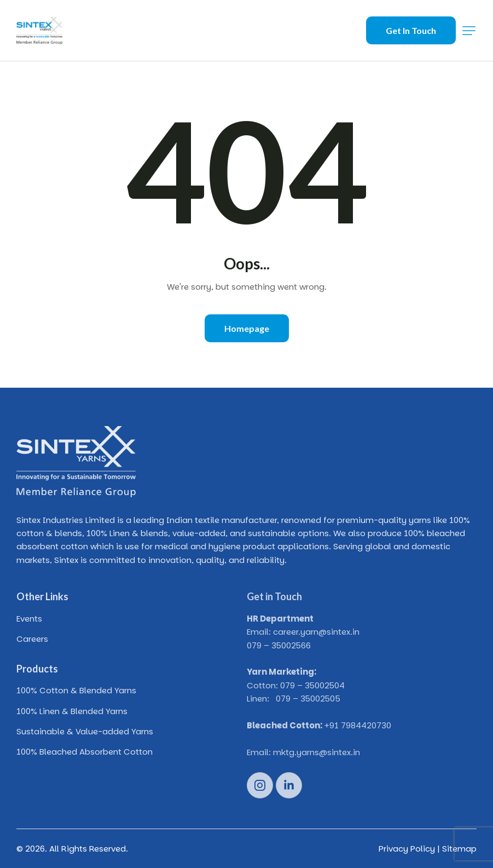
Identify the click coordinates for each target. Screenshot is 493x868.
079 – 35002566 (279, 645)
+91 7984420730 (358, 725)
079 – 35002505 (308, 699)
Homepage (247, 328)
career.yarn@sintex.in (316, 632)
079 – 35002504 (312, 685)
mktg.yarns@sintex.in (317, 752)
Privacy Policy (407, 849)
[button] (469, 31)
